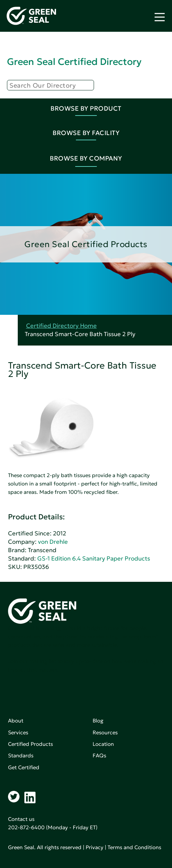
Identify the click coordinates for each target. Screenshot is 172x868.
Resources (105, 732)
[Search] (50, 85)
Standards (21, 755)
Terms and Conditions (134, 847)
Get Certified (24, 767)
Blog (98, 721)
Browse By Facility (86, 133)
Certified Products (30, 744)
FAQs (99, 755)
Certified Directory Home (61, 326)
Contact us (21, 819)
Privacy (95, 847)
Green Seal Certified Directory (74, 62)
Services (18, 732)
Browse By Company (86, 158)
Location (103, 744)
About (16, 721)
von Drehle (53, 542)
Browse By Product (86, 108)
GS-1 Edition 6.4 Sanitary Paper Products (94, 559)
